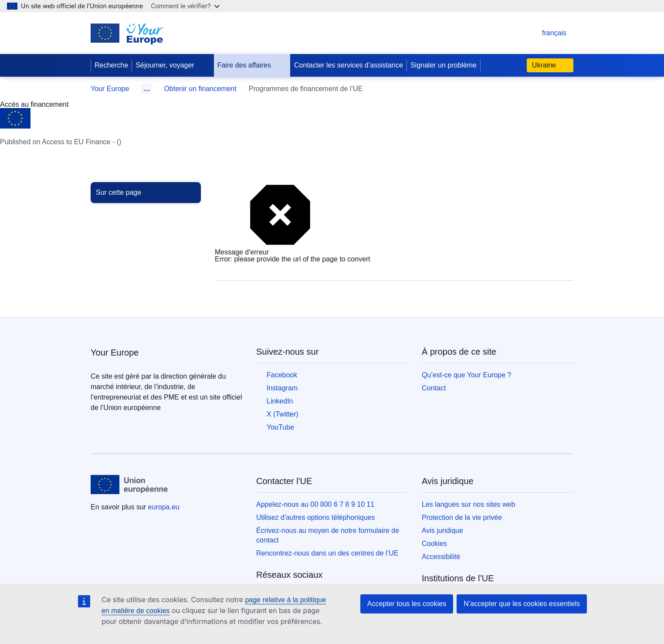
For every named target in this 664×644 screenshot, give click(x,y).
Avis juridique (442, 530)
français (545, 33)
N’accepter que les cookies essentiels (522, 604)
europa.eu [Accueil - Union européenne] (164, 507)
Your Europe (110, 89)
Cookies (434, 544)
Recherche (111, 65)
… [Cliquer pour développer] (146, 89)
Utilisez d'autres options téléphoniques (316, 517)
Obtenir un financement (200, 89)
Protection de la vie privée (462, 517)
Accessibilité (441, 557)
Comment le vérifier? (185, 6)
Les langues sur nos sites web (468, 504)
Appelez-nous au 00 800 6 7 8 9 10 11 (315, 504)
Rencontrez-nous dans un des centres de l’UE (327, 553)
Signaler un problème (444, 65)
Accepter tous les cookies (407, 604)
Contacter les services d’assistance (349, 65)
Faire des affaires (251, 65)
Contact (434, 388)
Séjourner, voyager (172, 65)
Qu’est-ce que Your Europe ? (466, 375)
